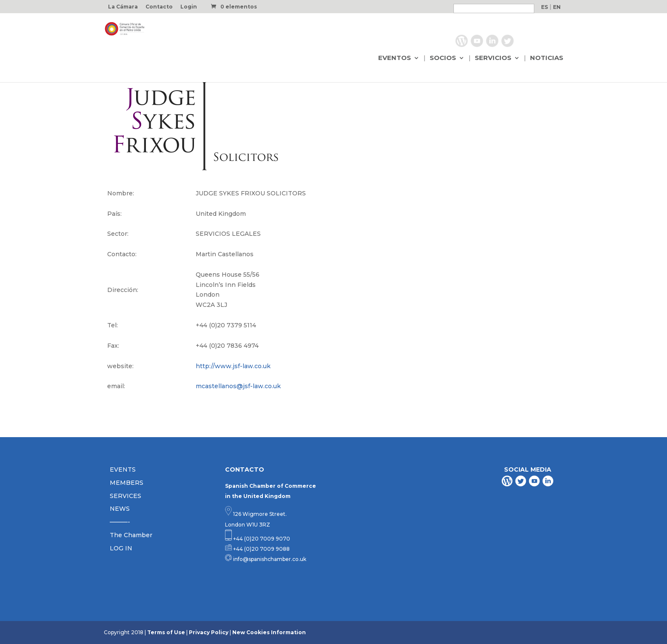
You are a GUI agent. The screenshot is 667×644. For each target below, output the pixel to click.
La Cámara (123, 7)
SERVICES (125, 496)
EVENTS (123, 469)
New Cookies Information (269, 632)
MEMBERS (127, 483)
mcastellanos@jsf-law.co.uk (238, 386)
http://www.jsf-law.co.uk (233, 366)
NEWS (120, 509)
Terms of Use (166, 632)
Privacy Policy (209, 632)
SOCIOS (443, 58)
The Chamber (131, 535)
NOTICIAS (547, 58)
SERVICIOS (493, 58)
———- (120, 522)
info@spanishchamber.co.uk (269, 559)
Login (189, 7)
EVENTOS (395, 58)
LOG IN (121, 548)
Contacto (159, 7)
